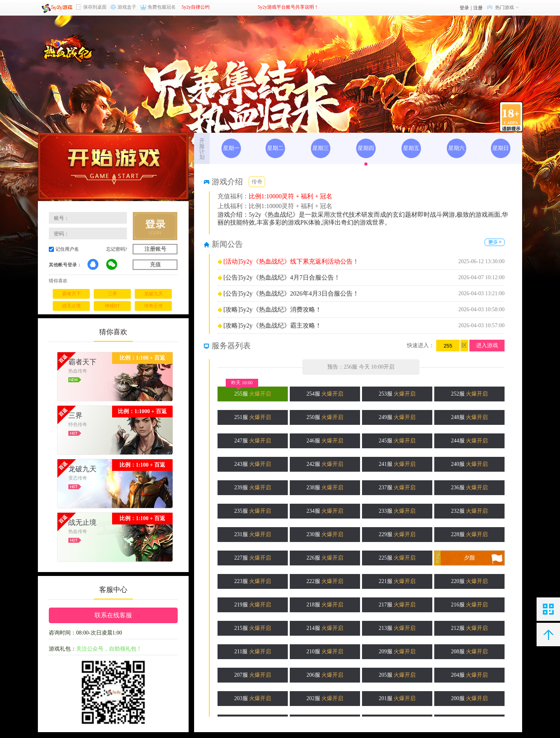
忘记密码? (117, 249)
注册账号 (155, 249)
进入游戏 (487, 345)
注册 (478, 8)
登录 (464, 8)
